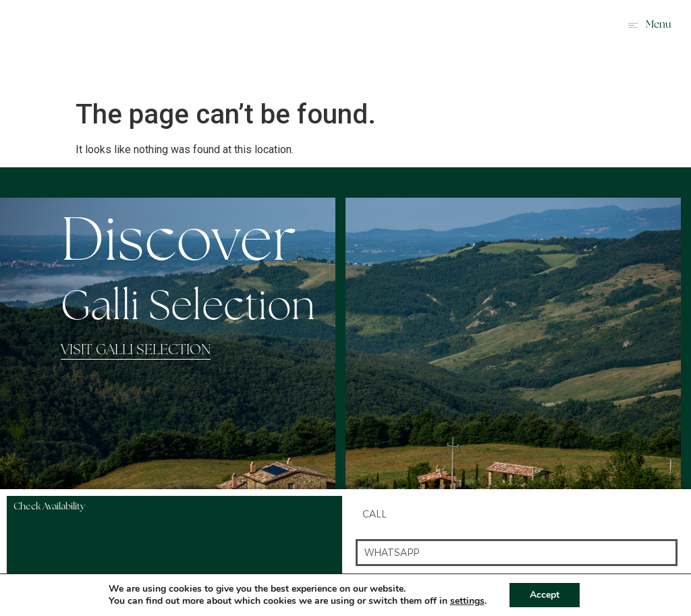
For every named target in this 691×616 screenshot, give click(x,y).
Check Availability (49, 507)
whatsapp (392, 553)
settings (467, 601)
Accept (545, 595)
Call (375, 514)
